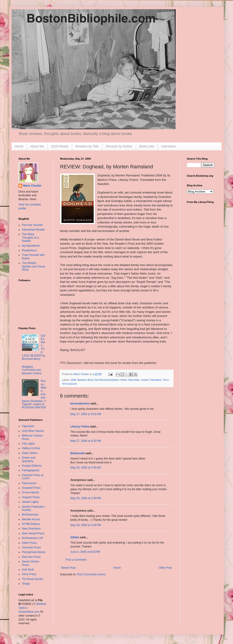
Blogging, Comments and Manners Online (32, 370)
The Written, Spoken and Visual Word (33, 266)
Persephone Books (34, 552)
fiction (124, 380)
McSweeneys (30, 515)
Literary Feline (80, 427)
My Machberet (31, 246)
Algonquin (28, 426)
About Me (37, 146)
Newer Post (68, 568)
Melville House (31, 519)
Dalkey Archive (31, 448)
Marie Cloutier (32, 186)
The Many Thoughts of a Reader (30, 238)
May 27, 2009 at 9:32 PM (86, 441)
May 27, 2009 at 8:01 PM (86, 414)
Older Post (165, 568)
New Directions (31, 529)
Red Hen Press (31, 557)
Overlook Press (31, 547)
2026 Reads (60, 146)
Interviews (169, 146)
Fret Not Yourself (32, 225)
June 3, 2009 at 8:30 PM (85, 552)
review (145, 380)
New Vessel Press (33, 533)
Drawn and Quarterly (29, 459)
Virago (26, 584)
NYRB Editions (31, 524)
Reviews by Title (87, 146)
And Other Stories (33, 431)
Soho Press (29, 574)
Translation (156, 380)
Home (19, 146)
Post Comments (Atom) (91, 574)
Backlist (82, 380)
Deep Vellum (30, 453)
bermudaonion (80, 404)
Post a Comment (76, 560)
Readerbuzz (29, 250)
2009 (73, 380)
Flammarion (29, 483)
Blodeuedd (78, 453)
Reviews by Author (119, 146)
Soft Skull (28, 570)
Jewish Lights (30, 502)
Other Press (29, 543)
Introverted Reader (33, 230)
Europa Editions (32, 466)
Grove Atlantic (31, 492)
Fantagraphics (31, 470)
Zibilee (75, 537)
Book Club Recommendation (103, 380)
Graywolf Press (31, 488)
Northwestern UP (32, 538)
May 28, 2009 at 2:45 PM (86, 498)
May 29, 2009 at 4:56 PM (86, 525)
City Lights (28, 444)
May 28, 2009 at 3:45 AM (86, 468)
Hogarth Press (31, 497)
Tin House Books (32, 579)
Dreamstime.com (29, 612)
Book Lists (147, 146)
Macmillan (134, 380)
